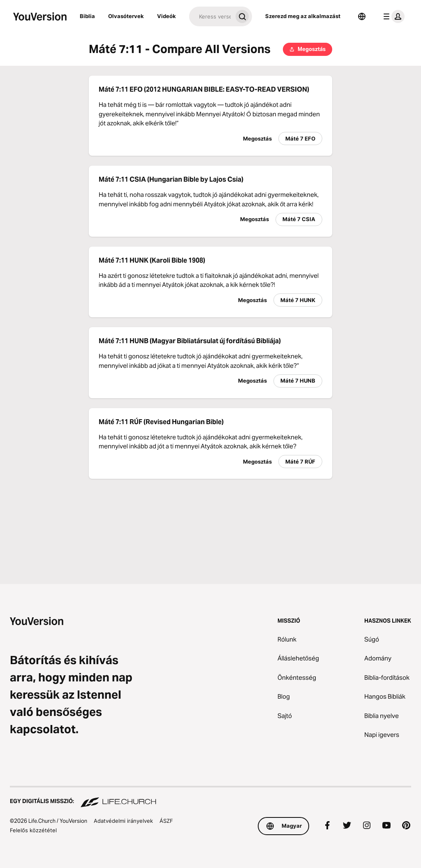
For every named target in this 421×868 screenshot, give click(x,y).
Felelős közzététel (33, 830)
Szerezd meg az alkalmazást (303, 16)
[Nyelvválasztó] (362, 16)
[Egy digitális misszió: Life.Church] (210, 797)
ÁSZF (166, 821)
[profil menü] (392, 16)
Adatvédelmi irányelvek (123, 821)
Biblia (87, 16)
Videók (167, 16)
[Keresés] (211, 16)
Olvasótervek (126, 16)
